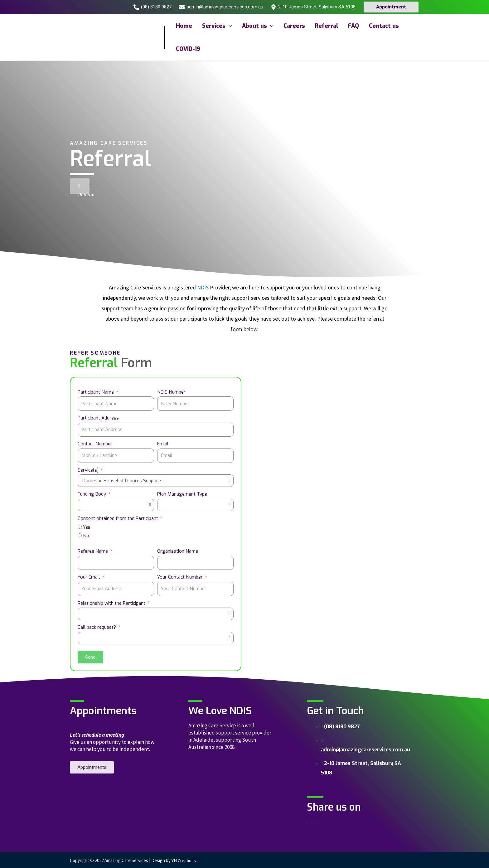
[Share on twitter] (312, 823)
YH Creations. (185, 860)
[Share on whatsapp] (320, 823)
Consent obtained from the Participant (119, 518)
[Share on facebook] (307, 823)
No (86, 536)
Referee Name (93, 551)
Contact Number (95, 444)
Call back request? (97, 627)
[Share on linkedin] (316, 823)
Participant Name (96, 392)
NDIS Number (171, 392)
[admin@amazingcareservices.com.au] (221, 7)
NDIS (203, 287)
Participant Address (98, 418)
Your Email (89, 577)
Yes (87, 527)
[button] (92, 767)
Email (163, 444)
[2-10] (313, 7)
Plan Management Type (182, 494)
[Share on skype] (324, 823)
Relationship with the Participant (112, 603)
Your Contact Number (181, 577)
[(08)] (153, 7)
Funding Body (92, 494)
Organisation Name (178, 551)
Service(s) (89, 470)
